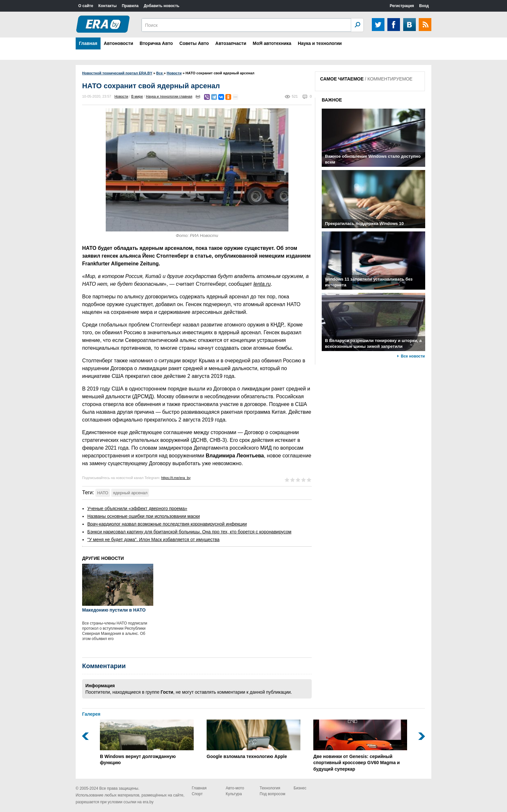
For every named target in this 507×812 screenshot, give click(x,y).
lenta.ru (262, 284)
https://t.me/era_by (176, 478)
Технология (270, 788)
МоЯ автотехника (272, 43)
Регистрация (402, 6)
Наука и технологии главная (169, 96)
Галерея (91, 714)
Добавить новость (161, 6)
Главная (88, 43)
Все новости (413, 356)
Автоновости (119, 43)
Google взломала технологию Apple (253, 739)
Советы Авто (194, 43)
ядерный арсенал (130, 493)
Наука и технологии (320, 43)
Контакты (108, 6)
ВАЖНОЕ (332, 100)
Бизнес (300, 788)
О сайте (86, 6)
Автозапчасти (231, 43)
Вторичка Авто (156, 43)
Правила (130, 6)
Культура (234, 794)
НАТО (103, 493)
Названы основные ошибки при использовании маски (144, 516)
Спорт (197, 794)
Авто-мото (235, 788)
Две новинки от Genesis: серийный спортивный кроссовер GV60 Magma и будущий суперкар (360, 746)
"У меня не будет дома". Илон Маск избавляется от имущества (153, 540)
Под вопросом (272, 794)
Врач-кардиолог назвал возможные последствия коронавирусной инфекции (167, 524)
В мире (137, 96)
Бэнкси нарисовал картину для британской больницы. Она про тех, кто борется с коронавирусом (189, 532)
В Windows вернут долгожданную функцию (147, 743)
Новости (121, 96)
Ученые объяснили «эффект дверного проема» (137, 508)
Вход (424, 6)
